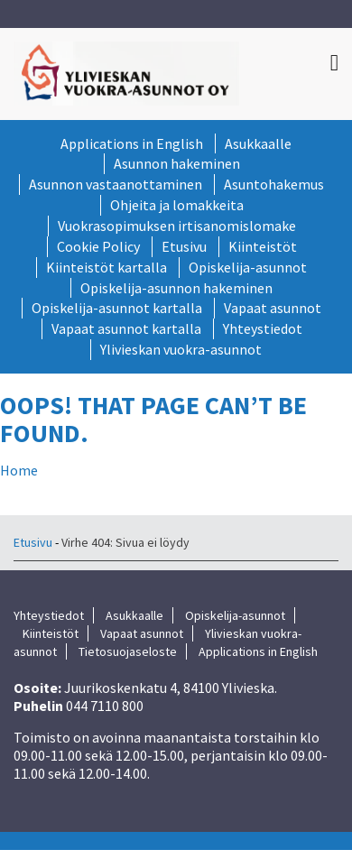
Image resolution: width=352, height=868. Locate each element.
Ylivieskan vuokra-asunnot (181, 349)
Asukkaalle (258, 143)
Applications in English (132, 143)
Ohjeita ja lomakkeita (177, 205)
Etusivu (184, 246)
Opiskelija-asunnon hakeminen (176, 288)
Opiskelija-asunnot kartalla (117, 308)
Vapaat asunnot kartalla (126, 328)
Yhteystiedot (263, 328)
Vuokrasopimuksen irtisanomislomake (177, 226)
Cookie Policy (98, 246)
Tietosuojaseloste (128, 651)
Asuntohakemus (274, 184)
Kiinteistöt (263, 246)
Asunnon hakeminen (177, 163)
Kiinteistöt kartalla (107, 267)
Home (19, 470)
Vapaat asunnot (273, 308)
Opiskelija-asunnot (248, 267)
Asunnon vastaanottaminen (116, 184)
